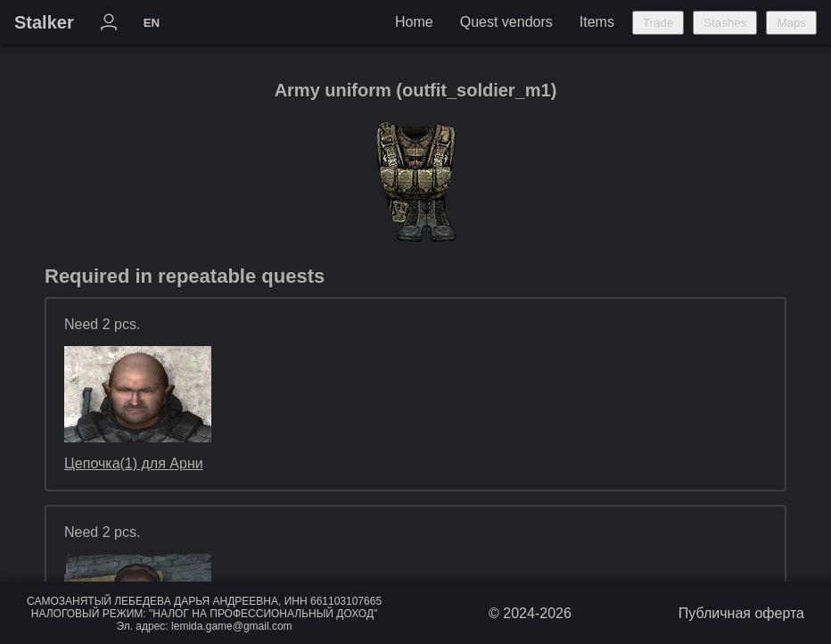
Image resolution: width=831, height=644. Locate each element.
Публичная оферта (741, 613)
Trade (658, 23)
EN (152, 23)
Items (597, 22)
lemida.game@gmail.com (232, 626)
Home (414, 22)
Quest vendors (506, 22)
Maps (791, 23)
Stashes (725, 23)
